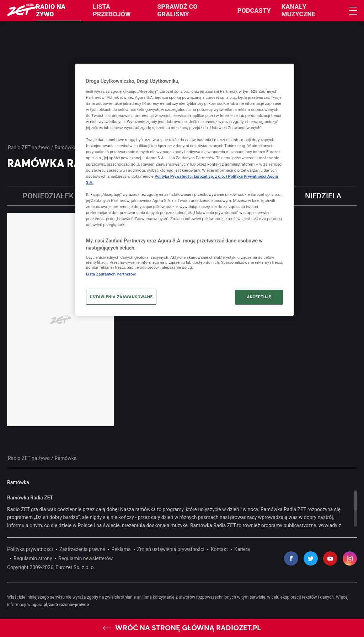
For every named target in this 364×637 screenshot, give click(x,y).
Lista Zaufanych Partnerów (111, 274)
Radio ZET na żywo (29, 148)
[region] (182, 508)
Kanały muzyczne (298, 10)
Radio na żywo (51, 10)
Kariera (242, 549)
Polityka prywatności (30, 549)
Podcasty (254, 10)
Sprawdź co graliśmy (177, 10)
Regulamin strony (33, 558)
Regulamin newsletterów (85, 558)
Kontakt (219, 549)
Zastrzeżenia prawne (82, 549)
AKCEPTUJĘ (259, 297)
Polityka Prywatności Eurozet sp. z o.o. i (191, 176)
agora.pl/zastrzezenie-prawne (60, 605)
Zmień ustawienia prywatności (171, 549)
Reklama (121, 549)
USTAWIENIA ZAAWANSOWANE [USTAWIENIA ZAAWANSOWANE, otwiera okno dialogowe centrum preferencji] (121, 297)
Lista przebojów (112, 10)
